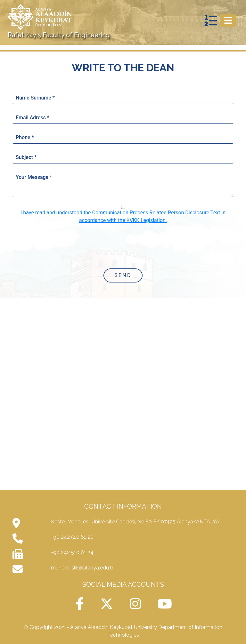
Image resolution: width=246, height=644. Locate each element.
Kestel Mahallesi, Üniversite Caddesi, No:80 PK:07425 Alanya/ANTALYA (135, 522)
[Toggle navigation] (228, 20)
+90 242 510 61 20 (72, 537)
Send (123, 275)
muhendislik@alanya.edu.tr (82, 568)
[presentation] (123, 246)
